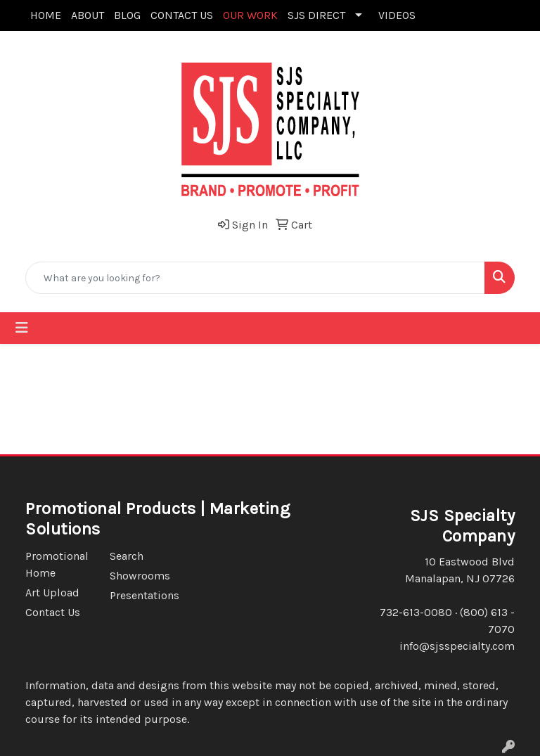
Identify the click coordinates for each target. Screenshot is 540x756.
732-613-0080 (416, 612)
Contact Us (53, 612)
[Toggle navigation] (22, 328)
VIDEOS (397, 15)
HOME (46, 15)
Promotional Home (57, 564)
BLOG (127, 15)
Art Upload (52, 592)
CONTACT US (182, 15)
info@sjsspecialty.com (457, 646)
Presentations (143, 595)
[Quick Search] (255, 278)
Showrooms (140, 576)
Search (127, 556)
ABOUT (88, 15)
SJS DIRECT (316, 15)
